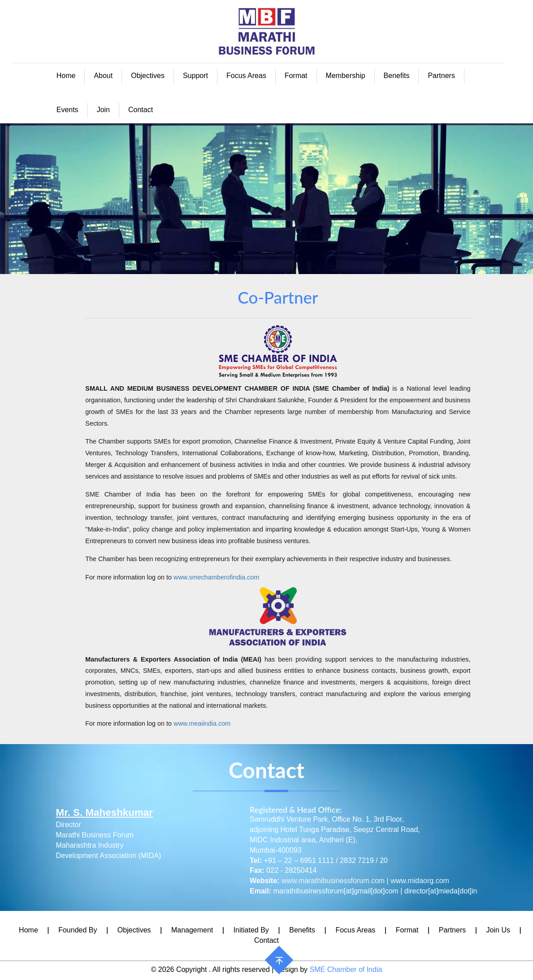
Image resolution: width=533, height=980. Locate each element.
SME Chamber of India (346, 969)
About (103, 76)
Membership (346, 76)
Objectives (148, 76)
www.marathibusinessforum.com (333, 881)
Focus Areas (246, 76)
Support (195, 76)
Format (296, 76)
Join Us (498, 930)
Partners (441, 76)
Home (66, 76)
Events (67, 110)
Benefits (397, 76)
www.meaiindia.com (202, 723)
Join (103, 110)
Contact (141, 110)
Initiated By (251, 930)
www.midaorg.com (420, 881)
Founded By (78, 930)
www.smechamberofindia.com (216, 577)
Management (192, 930)
